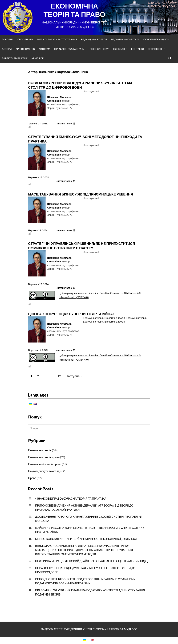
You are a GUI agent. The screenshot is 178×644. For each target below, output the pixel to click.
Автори (7, 49)
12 (59, 376)
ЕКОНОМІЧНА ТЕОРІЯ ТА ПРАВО (74, 10)
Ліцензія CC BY (99, 49)
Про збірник (25, 39)
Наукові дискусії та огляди (45, 471)
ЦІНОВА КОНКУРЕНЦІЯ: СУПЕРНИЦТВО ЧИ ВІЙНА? (71, 314)
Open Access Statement (70, 49)
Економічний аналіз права (45, 464)
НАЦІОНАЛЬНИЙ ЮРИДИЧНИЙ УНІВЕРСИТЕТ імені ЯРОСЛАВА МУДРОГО (89, 629)
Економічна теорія (93, 318)
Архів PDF (37, 58)
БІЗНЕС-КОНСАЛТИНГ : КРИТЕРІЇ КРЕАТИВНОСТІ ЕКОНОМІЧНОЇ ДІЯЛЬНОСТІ (87, 539)
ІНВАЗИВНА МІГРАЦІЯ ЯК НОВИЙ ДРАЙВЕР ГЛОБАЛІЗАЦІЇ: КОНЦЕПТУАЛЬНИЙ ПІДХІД (92, 561)
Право (32, 478)
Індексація (120, 49)
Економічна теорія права (44, 457)
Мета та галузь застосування (57, 39)
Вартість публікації (15, 58)
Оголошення (157, 49)
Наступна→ (74, 376)
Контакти (137, 49)
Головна (8, 39)
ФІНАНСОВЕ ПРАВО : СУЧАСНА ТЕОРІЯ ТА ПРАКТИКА (71, 498)
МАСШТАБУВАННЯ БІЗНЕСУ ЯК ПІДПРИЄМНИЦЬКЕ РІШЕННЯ (81, 194)
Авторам (44, 49)
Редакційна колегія (94, 39)
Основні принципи (156, 39)
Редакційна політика (125, 39)
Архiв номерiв (25, 49)
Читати (66, 123)
